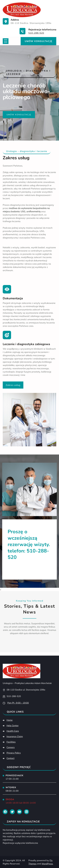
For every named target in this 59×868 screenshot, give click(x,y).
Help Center (13, 725)
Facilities (11, 742)
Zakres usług (13, 385)
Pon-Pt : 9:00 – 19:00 (18, 703)
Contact (11, 758)
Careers (11, 747)
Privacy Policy (14, 753)
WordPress (47, 864)
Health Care (13, 731)
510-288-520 (36, 33)
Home (10, 720)
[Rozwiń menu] (6, 41)
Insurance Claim (15, 736)
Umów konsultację (38, 41)
